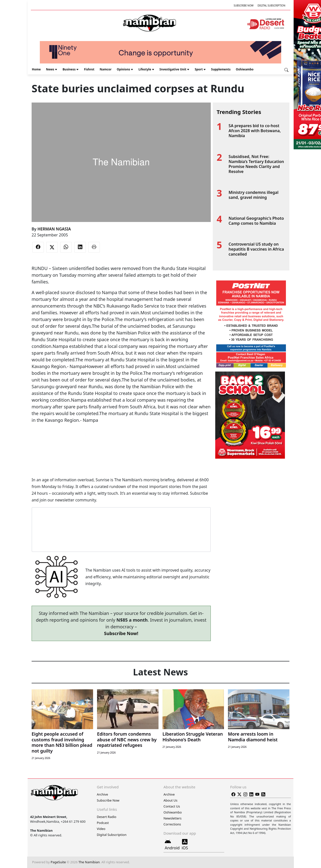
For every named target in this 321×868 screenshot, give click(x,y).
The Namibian (89, 862)
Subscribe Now (244, 5)
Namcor (106, 69)
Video (101, 829)
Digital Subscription (271, 5)
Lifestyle (145, 69)
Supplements (221, 69)
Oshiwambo (245, 69)
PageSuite (58, 862)
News (50, 69)
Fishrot (89, 69)
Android (172, 845)
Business (69, 69)
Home (36, 69)
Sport (199, 69)
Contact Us (172, 806)
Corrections (172, 824)
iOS (185, 845)
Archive (102, 794)
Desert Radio (107, 817)
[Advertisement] (121, 439)
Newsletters (172, 818)
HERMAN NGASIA (54, 229)
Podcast (103, 823)
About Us (170, 800)
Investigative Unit (173, 69)
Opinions (123, 69)
